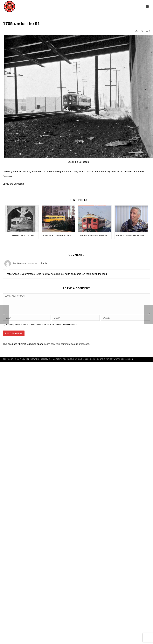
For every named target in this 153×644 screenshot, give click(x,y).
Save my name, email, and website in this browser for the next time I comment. (42, 328)
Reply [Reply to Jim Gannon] (44, 263)
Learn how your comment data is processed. (67, 347)
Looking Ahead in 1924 (22, 236)
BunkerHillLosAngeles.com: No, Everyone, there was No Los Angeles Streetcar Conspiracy (59, 236)
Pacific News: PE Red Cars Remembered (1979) (96, 236)
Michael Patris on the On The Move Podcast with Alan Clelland (132, 236)
